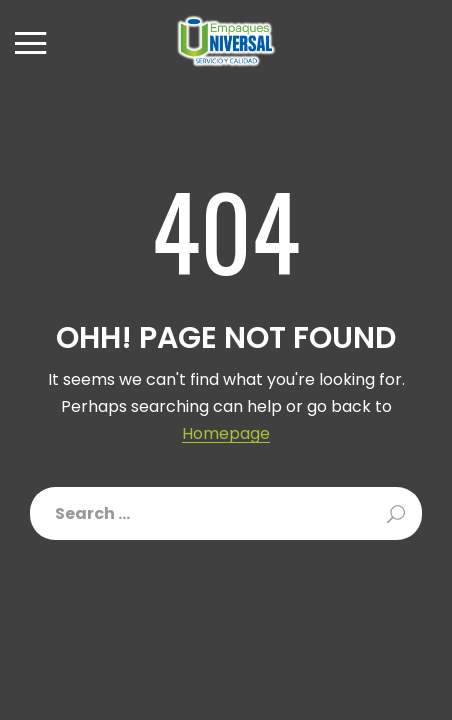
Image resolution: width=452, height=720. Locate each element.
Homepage (226, 434)
